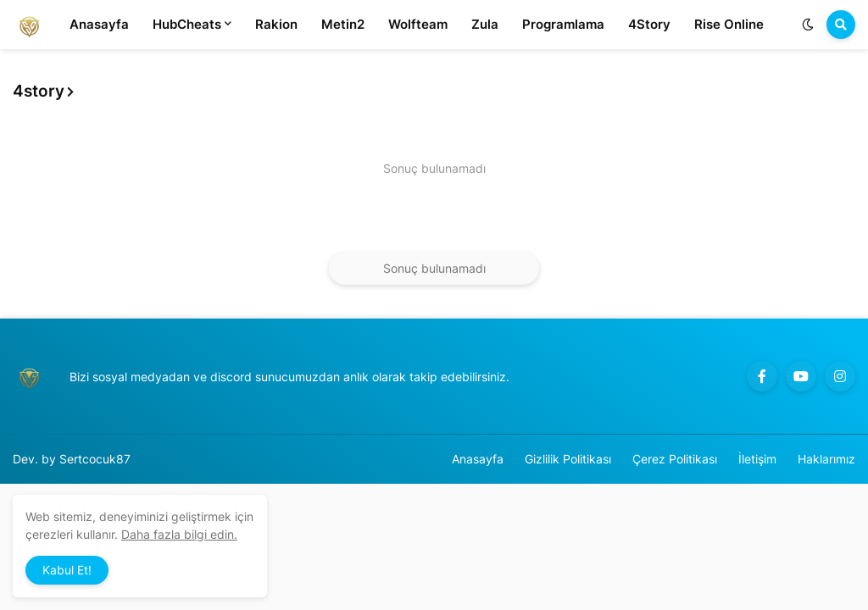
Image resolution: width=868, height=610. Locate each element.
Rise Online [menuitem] (729, 24)
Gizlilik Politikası (568, 459)
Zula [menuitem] (485, 24)
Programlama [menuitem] (563, 24)
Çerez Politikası (675, 459)
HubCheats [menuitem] (187, 24)
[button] (808, 25)
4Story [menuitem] (649, 24)
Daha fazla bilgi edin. (179, 534)
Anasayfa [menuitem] (99, 24)
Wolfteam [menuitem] (418, 24)
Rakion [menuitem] (276, 24)
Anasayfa (478, 459)
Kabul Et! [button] (67, 570)
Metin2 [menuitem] (343, 24)
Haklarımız (826, 459)
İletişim (757, 459)
